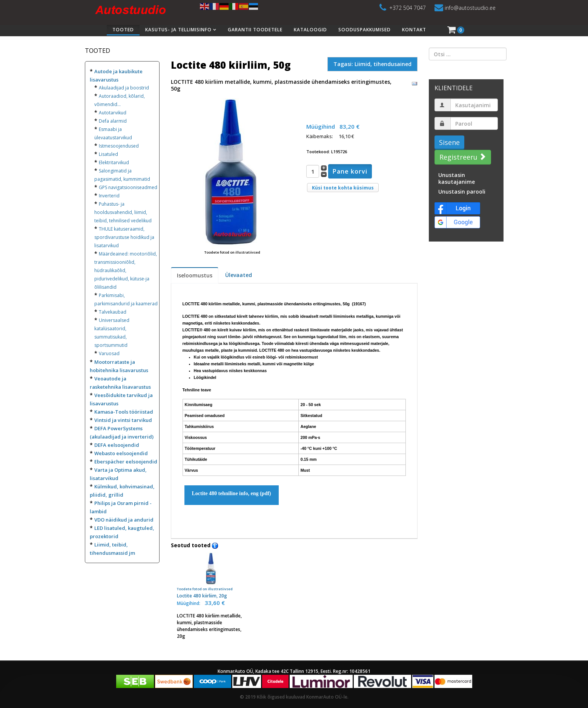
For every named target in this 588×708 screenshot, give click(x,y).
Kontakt (414, 30)
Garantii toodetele (255, 30)
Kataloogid (310, 30)
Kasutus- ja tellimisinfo (178, 30)
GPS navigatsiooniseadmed (128, 187)
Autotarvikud (113, 113)
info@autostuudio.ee (470, 8)
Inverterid (109, 196)
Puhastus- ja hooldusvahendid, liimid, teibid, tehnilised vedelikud (123, 212)
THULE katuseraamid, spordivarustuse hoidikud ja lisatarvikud (124, 237)
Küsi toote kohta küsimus (343, 188)
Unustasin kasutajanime (457, 178)
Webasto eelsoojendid (121, 453)
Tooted (123, 30)
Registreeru (462, 157)
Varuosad (109, 353)
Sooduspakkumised (365, 30)
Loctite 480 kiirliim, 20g (211, 575)
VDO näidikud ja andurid (124, 520)
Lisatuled (108, 154)
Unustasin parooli (462, 192)
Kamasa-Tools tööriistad (124, 412)
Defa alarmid (113, 121)
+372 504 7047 (408, 8)
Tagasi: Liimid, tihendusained (372, 64)
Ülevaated (239, 275)
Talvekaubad (113, 312)
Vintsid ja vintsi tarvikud (123, 420)
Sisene (449, 142)
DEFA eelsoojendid (117, 445)
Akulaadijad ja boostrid (124, 88)
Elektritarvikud (114, 162)
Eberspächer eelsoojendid (126, 462)
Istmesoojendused (119, 146)
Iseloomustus (195, 275)
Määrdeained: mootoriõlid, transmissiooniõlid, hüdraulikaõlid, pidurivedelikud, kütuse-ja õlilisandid (126, 270)
